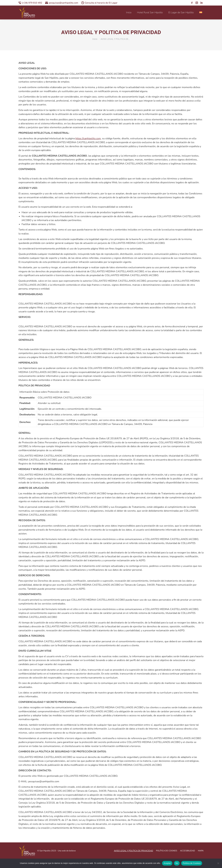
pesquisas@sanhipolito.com (62, 3)
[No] (218, 863)
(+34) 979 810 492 (30, 3)
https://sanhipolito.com (88, 138)
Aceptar (167, 863)
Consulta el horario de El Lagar (99, 3)
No (177, 863)
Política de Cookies (192, 863)
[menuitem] (201, 12)
